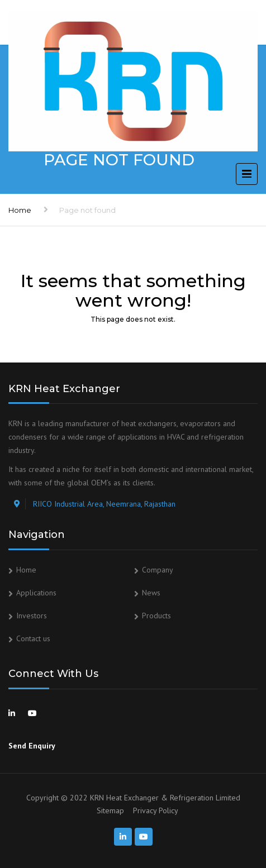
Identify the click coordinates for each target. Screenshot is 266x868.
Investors (32, 616)
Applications (36, 593)
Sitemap (110, 810)
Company (158, 570)
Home (20, 210)
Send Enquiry (32, 746)
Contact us (33, 638)
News (151, 593)
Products (156, 616)
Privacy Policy (156, 810)
